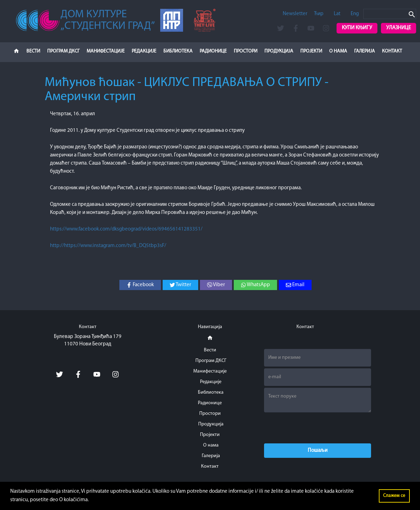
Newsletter (295, 14)
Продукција (279, 51)
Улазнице (399, 28)
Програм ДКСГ (63, 51)
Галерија (365, 51)
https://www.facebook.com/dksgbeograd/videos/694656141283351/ (126, 229)
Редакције (144, 51)
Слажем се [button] (394, 496)
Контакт (392, 51)
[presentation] (318, 428)
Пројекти (311, 51)
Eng (355, 14)
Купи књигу (357, 28)
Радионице (213, 51)
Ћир (319, 14)
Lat (337, 14)
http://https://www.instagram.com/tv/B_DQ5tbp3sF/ (108, 246)
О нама (338, 51)
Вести (33, 51)
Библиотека (178, 51)
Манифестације (106, 51)
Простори (246, 51)
